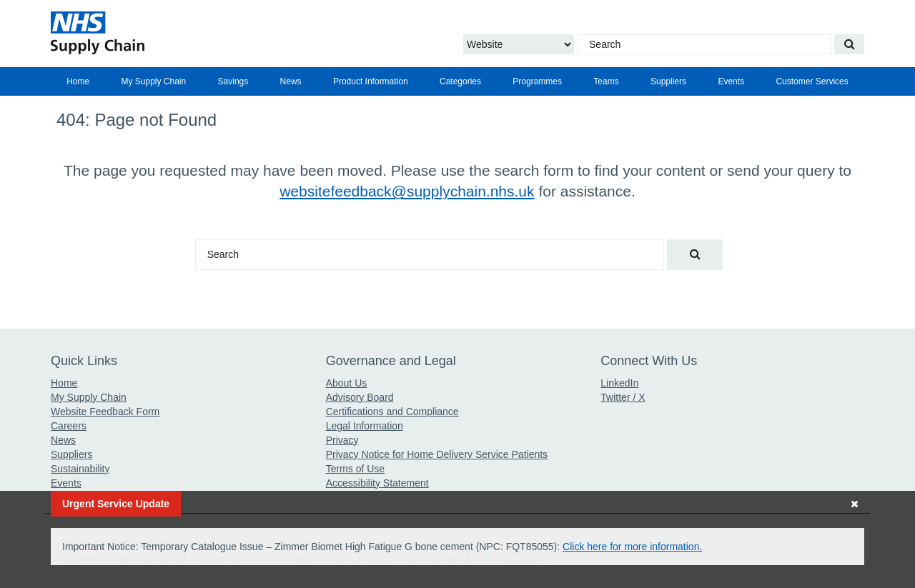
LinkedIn (619, 383)
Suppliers (668, 81)
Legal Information (365, 426)
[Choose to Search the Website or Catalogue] (519, 44)
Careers (69, 426)
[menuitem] (78, 81)
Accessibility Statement (377, 483)
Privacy (342, 440)
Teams (606, 81)
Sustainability (80, 469)
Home (78, 81)
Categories (460, 81)
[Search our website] (849, 44)
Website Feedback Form (105, 412)
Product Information (371, 81)
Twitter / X (623, 397)
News (291, 81)
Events (731, 81)
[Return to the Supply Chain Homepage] (183, 33)
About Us (347, 383)
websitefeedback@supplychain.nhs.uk (407, 191)
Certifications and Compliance (392, 412)
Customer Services (812, 81)
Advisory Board (360, 397)
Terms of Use (355, 469)
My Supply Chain (154, 81)
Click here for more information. (632, 547)
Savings (233, 81)
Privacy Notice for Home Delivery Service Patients (437, 454)
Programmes (537, 81)
